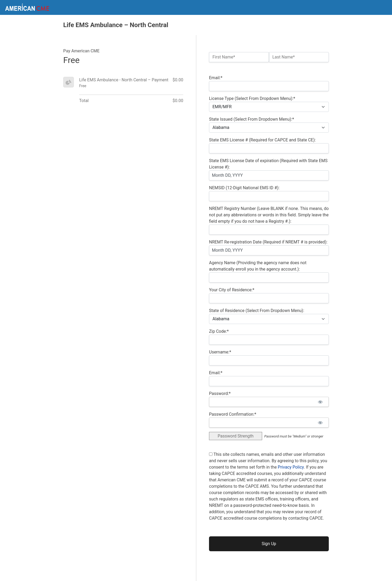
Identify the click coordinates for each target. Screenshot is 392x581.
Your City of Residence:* (232, 290)
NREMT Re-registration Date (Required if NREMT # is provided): (268, 242)
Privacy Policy (291, 467)
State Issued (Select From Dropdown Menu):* (252, 119)
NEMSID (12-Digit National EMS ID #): (244, 188)
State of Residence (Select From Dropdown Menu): (257, 311)
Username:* (220, 352)
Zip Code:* (219, 331)
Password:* (220, 393)
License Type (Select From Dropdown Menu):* (252, 98)
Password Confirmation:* (233, 414)
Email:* (216, 78)
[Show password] (320, 402)
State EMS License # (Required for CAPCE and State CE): (262, 140)
